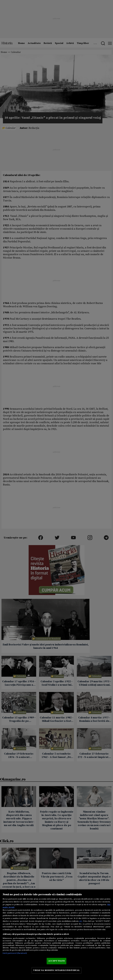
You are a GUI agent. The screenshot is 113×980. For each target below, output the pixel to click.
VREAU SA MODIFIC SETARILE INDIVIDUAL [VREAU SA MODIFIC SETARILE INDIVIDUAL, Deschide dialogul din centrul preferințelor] (56, 970)
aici (81, 921)
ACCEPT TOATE (56, 961)
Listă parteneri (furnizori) (15, 953)
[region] (56, 935)
